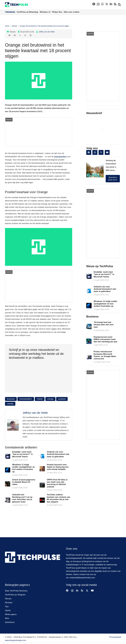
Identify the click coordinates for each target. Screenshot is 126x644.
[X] (107, 4)
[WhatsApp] (102, 4)
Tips (7, 607)
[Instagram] (98, 4)
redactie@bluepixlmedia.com (82, 578)
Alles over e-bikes (71, 12)
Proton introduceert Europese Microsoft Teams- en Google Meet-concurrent (105, 355)
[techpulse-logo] (17, 5)
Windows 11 (45, 12)
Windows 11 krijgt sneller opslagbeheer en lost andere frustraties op (106, 304)
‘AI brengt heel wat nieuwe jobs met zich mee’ (104, 325)
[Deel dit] (15, 35)
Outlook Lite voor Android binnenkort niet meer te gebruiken (58, 454)
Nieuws (13, 32)
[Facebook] (94, 4)
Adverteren (10, 622)
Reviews (9, 603)
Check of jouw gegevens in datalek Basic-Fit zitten (24, 482)
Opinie (8, 610)
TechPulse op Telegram (15, 595)
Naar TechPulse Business (16, 591)
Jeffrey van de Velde (47, 32)
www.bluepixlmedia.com (16, 640)
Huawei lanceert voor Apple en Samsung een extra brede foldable (58, 467)
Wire (7, 618)
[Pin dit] (31, 35)
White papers (11, 614)
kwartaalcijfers (60, 157)
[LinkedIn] (111, 4)
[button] (119, 5)
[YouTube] (107, 152)
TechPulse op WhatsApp (28, 12)
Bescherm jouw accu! (113, 179)
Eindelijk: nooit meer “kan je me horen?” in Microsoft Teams (22, 454)
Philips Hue (57, 12)
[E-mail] (10, 35)
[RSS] (115, 4)
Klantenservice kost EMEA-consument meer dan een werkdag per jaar (106, 339)
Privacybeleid (115, 637)
